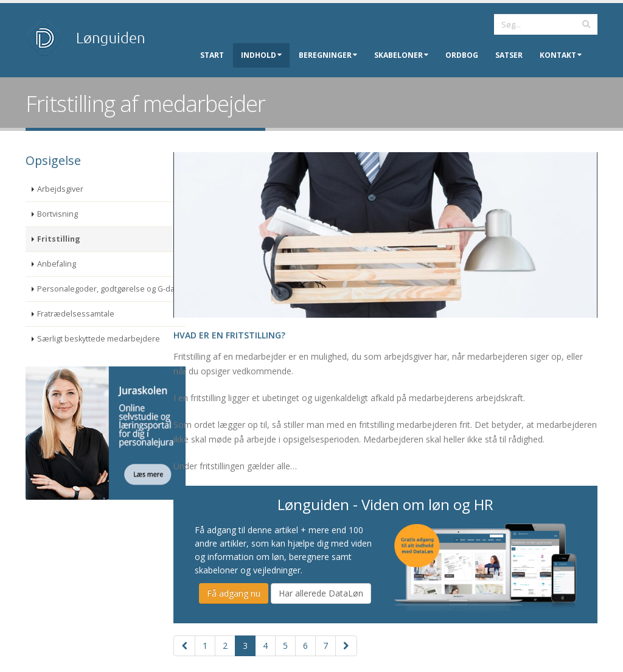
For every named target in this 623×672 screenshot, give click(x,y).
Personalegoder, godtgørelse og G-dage (110, 289)
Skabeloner (401, 55)
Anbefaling (57, 264)
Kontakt (561, 55)
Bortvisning (57, 214)
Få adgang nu (234, 593)
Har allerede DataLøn (321, 593)
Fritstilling (59, 239)
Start (212, 55)
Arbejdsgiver (60, 189)
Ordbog (462, 55)
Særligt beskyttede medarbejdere (99, 339)
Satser (509, 55)
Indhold (261, 55)
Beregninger (328, 55)
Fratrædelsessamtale (76, 314)
